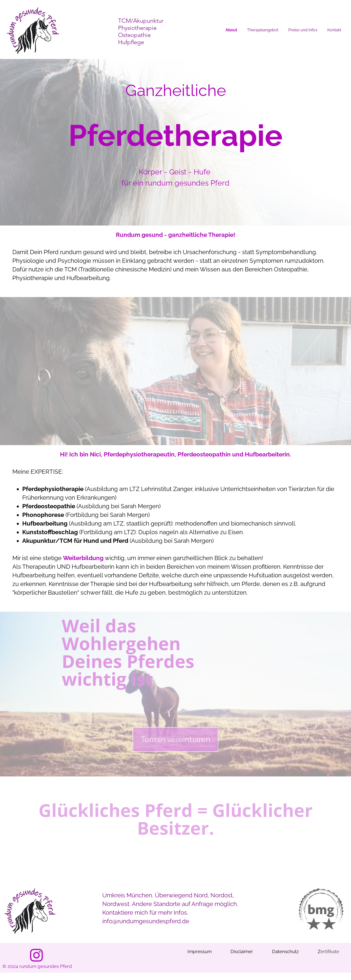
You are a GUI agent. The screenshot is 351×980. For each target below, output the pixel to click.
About (231, 30)
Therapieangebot (263, 30)
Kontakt (334, 30)
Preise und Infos (303, 30)
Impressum (200, 951)
